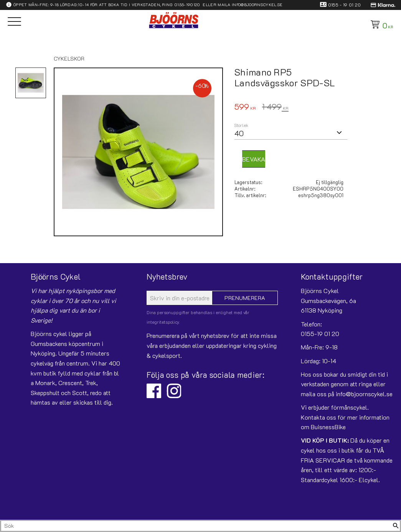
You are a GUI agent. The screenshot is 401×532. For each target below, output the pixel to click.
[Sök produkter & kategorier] (196, 526)
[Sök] (396, 526)
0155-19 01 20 (320, 334)
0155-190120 (187, 5)
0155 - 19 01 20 (345, 5)
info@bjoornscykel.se (257, 5)
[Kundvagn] (380, 25)
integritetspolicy (163, 322)
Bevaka (254, 159)
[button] (14, 22)
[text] (245, 108)
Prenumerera (245, 298)
